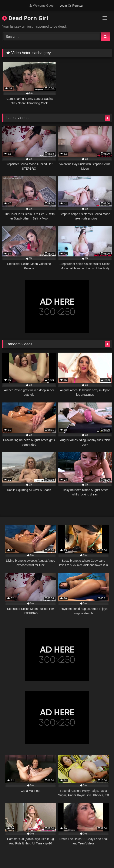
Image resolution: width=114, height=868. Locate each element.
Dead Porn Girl (25, 18)
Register (78, 6)
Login (63, 6)
